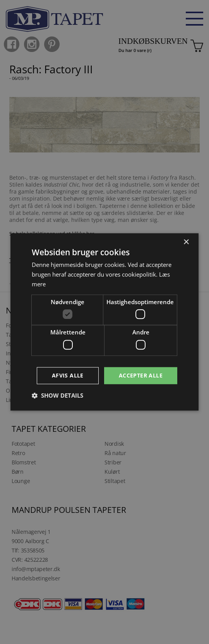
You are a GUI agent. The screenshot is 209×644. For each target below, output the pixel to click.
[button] (57, 396)
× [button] (186, 242)
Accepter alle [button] (141, 375)
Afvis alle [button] (68, 375)
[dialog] (104, 322)
